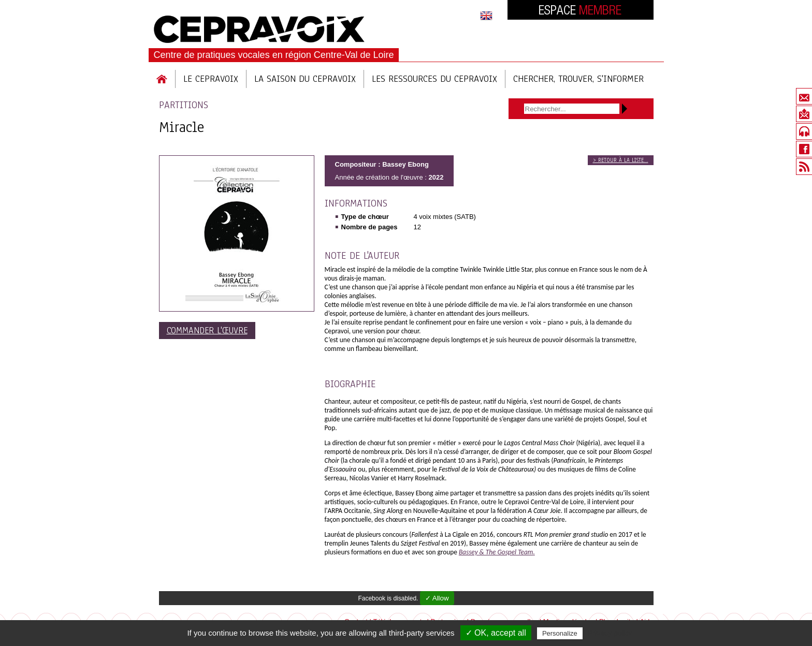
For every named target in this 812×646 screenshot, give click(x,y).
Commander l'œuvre (207, 331)
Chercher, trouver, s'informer (578, 79)
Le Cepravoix (211, 79)
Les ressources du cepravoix (434, 79)
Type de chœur (365, 217)
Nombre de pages (369, 227)
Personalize (560, 633)
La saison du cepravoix (305, 79)
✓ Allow (437, 598)
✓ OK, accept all (496, 633)
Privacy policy (610, 633)
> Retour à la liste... (621, 160)
